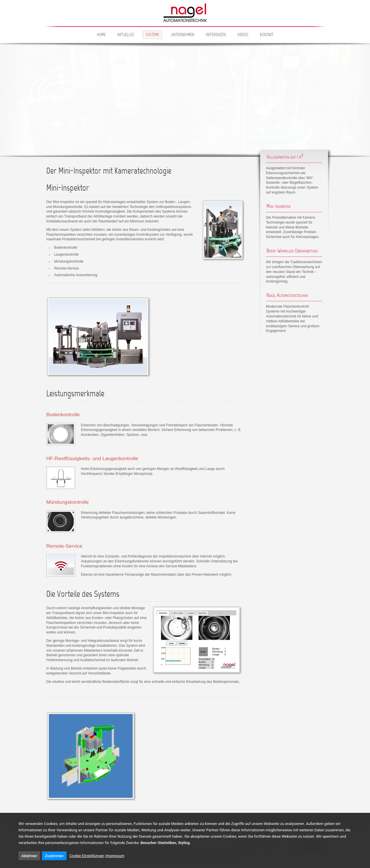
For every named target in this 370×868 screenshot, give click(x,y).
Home (101, 35)
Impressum (115, 856)
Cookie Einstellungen (87, 856)
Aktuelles (126, 35)
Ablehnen (29, 856)
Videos (243, 35)
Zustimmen (54, 856)
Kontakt (267, 35)
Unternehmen (183, 35)
